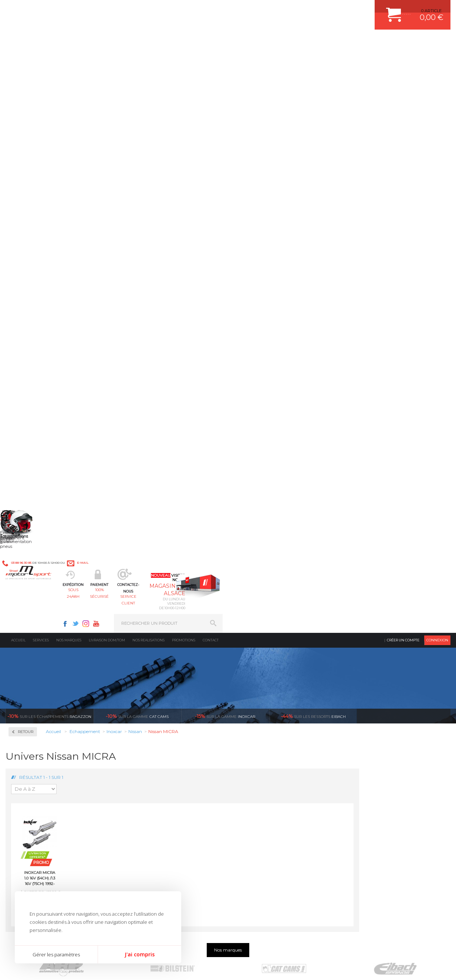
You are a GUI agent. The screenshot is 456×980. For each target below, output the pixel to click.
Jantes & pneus (145, 773)
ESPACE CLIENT (364, 717)
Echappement (143, 736)
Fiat (23, 323)
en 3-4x (65, 648)
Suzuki (26, 474)
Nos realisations (148, 61)
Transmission (143, 745)
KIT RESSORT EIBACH (263, 773)
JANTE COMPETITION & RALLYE (273, 791)
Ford (24, 332)
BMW (25, 288)
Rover (25, 447)
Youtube (324, 10)
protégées (399, 648)
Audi (24, 279)
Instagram (314, 10)
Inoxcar (27, 249)
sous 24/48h (141, 43)
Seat (23, 456)
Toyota (26, 483)
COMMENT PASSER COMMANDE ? (382, 736)
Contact (211, 61)
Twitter (303, 10)
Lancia (26, 359)
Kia (22, 350)
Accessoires (33, 195)
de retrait (287, 648)
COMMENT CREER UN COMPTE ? (381, 726)
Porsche (27, 430)
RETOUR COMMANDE (369, 763)
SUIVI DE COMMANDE (369, 754)
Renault (27, 438)
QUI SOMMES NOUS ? (27, 774)
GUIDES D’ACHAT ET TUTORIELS (380, 791)
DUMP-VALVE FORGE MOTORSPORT (278, 782)
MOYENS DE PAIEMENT (371, 745)
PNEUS (249, 763)
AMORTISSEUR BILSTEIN (266, 717)
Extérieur (139, 782)
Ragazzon (49, 137)
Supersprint (33, 559)
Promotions (184, 61)
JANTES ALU (254, 754)
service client (251, 43)
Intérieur (138, 791)
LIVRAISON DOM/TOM (369, 773)
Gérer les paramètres (56, 954)
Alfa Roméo (31, 270)
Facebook (293, 10)
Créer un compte (403, 61)
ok (211, 854)
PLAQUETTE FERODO (263, 726)
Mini (24, 385)
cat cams (137, 137)
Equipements (142, 800)
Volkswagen (31, 492)
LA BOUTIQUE (20, 784)
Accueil (18, 61)
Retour (117, 152)
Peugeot (27, 421)
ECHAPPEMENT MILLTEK (266, 745)
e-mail (162, 10)
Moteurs (137, 717)
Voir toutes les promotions (411, 137)
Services (41, 61)
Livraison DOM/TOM (107, 61)
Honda (26, 341)
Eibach (313, 137)
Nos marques (69, 61)
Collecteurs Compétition (33, 222)
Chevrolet (28, 296)
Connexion (437, 61)
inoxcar (225, 137)
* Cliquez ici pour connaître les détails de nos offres (281, 860)
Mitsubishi (29, 394)
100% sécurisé (196, 43)
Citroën (26, 314)
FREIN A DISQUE (258, 800)
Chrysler (27, 305)
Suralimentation (147, 726)
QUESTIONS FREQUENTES (374, 782)
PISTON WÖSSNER (260, 736)
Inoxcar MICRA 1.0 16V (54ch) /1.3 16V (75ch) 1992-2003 (131, 299)
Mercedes (28, 376)
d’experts (176, 648)
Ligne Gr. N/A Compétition (45, 367)
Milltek (26, 512)
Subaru (26, 465)
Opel (24, 412)
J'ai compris (140, 954)
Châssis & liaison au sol (154, 754)
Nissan (26, 403)
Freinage (137, 763)
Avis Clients (420, 944)
